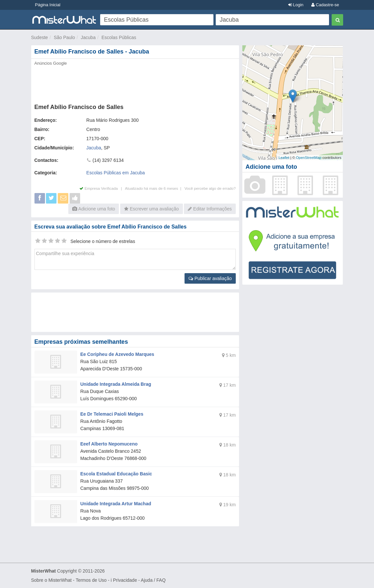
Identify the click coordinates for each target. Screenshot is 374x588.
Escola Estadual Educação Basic (116, 474)
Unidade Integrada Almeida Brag (116, 384)
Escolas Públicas (119, 37)
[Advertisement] (135, 83)
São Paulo (65, 37)
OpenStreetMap (309, 158)
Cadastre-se (325, 5)
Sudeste (40, 37)
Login (296, 5)
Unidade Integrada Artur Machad (116, 504)
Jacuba (88, 37)
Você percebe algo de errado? (210, 188)
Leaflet (284, 158)
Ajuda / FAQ (153, 580)
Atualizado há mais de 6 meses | (154, 188)
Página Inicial (48, 5)
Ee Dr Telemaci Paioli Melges (112, 414)
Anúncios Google (51, 63)
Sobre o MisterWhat (52, 580)
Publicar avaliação (210, 278)
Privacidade (125, 580)
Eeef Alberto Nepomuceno (109, 444)
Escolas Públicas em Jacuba (116, 173)
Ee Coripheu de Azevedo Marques (117, 354)
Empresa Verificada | (102, 188)
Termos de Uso (91, 580)
